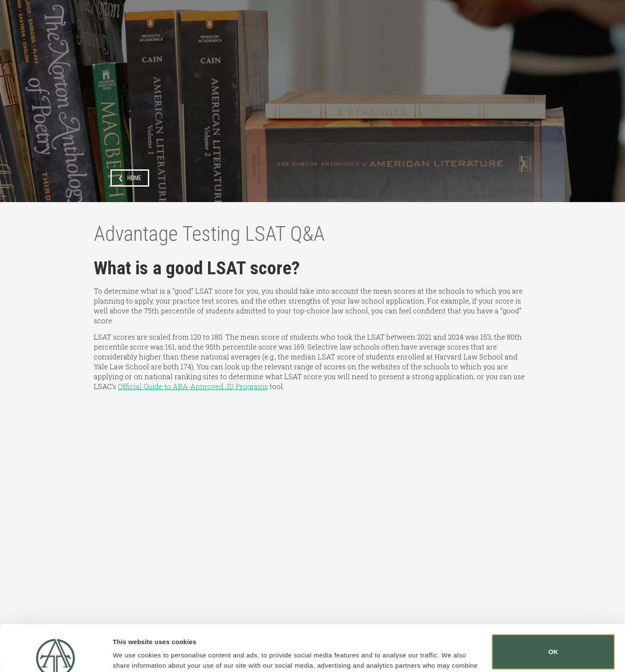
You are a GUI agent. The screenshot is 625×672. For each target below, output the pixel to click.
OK (553, 606)
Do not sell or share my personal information (553, 644)
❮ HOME (130, 178)
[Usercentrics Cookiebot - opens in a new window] (56, 655)
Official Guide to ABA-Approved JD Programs (193, 386)
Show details (133, 653)
